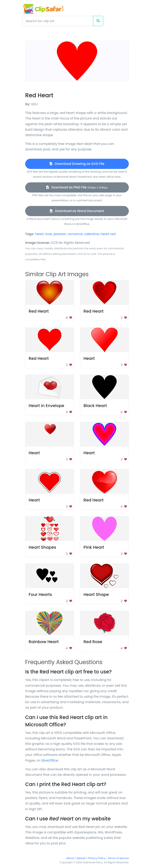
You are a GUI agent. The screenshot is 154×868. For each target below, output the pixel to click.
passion (60, 234)
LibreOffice (49, 760)
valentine (92, 234)
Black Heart (95, 406)
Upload (81, 858)
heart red (108, 234)
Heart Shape (96, 594)
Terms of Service (118, 858)
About (70, 858)
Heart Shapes (42, 547)
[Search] (58, 21)
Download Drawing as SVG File (77, 164)
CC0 (54, 243)
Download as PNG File (77, 187)
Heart (89, 358)
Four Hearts (40, 594)
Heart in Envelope (46, 406)
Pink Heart (94, 547)
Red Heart (39, 311)
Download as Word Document (77, 211)
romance (75, 234)
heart (39, 234)
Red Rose (93, 642)
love (48, 234)
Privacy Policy (97, 858)
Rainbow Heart (44, 642)
